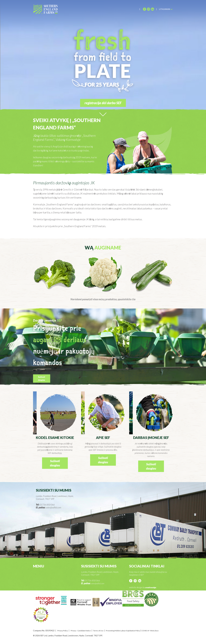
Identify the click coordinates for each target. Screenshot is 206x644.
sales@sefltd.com (99, 583)
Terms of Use (105, 630)
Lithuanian (165, 9)
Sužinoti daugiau (43, 380)
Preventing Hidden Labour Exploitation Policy (133, 630)
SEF (48, 10)
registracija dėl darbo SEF (103, 103)
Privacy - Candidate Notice (84, 630)
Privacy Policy (63, 630)
